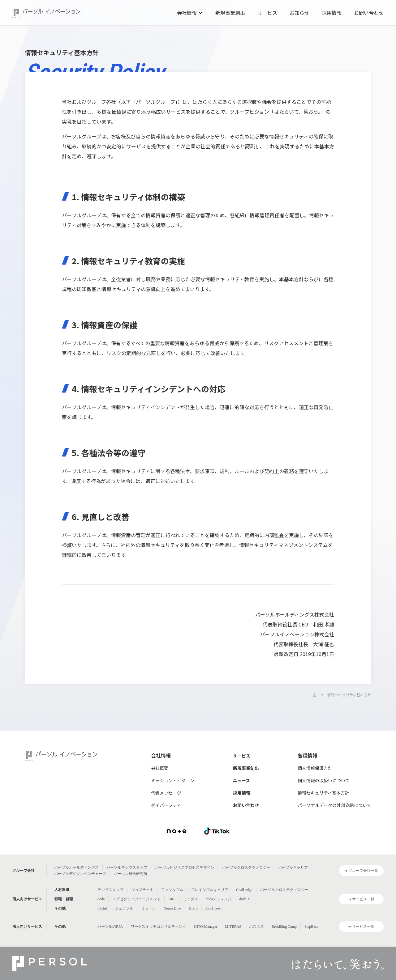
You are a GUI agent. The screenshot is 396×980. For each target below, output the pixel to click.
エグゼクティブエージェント (136, 899)
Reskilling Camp (284, 927)
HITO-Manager (206, 927)
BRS (172, 899)
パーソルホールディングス (76, 868)
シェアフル (124, 908)
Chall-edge (244, 890)
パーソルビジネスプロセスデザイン (185, 868)
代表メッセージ (166, 793)
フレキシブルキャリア (210, 890)
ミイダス (191, 899)
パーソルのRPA (110, 927)
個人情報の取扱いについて (324, 780)
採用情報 (332, 13)
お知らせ (299, 13)
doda (101, 899)
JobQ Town (214, 908)
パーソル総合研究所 (131, 874)
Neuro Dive (172, 908)
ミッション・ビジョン (173, 780)
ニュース (241, 780)
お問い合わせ (369, 13)
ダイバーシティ (166, 805)
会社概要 (160, 768)
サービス (267, 13)
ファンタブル (172, 890)
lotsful (102, 908)
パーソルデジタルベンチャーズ (80, 874)
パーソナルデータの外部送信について (334, 805)
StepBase (311, 927)
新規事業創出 (230, 13)
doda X (245, 899)
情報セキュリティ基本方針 (349, 695)
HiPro (193, 908)
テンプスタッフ (110, 890)
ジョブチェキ (142, 890)
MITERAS (233, 927)
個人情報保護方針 (315, 768)
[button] (190, 13)
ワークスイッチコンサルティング (158, 927)
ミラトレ (148, 908)
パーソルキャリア (293, 868)
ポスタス (256, 927)
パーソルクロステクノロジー (246, 868)
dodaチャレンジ (219, 899)
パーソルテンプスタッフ (127, 868)
